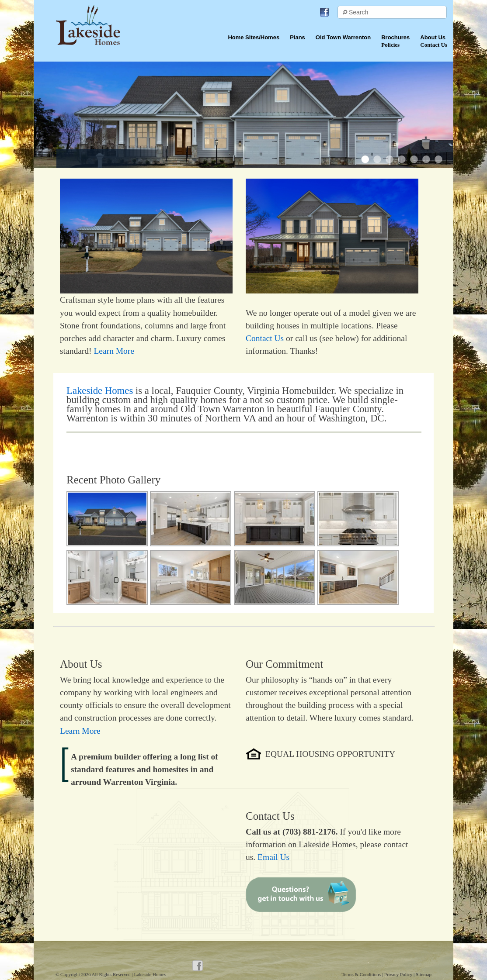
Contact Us (265, 338)
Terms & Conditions (362, 974)
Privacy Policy (399, 974)
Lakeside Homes (100, 391)
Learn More (114, 351)
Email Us (273, 857)
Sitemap (424, 974)
